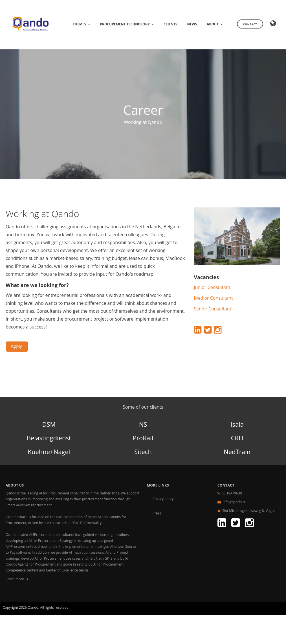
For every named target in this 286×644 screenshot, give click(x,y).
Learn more (17, 579)
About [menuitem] (213, 24)
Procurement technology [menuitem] (125, 24)
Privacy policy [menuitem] (163, 499)
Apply (17, 346)
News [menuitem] (192, 24)
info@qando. (233, 502)
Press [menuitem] (157, 513)
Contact (250, 24)
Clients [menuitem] (170, 24)
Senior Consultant (213, 309)
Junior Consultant (212, 287)
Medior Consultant (213, 298)
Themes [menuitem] (80, 24)
